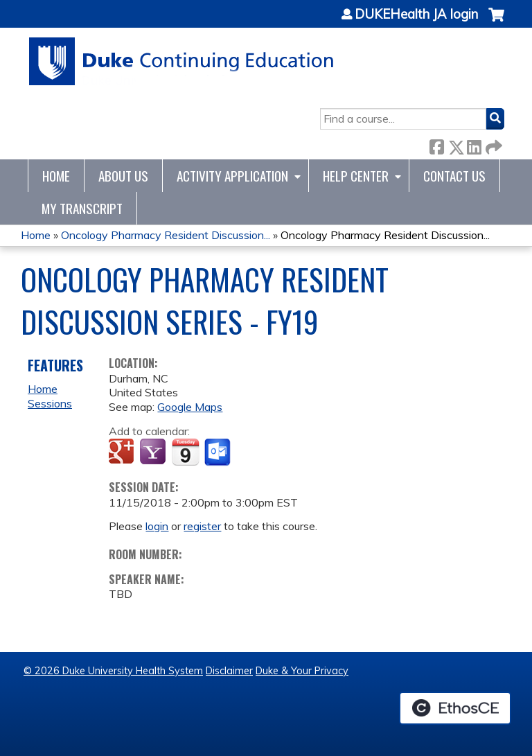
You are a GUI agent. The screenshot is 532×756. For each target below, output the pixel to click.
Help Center (356, 176)
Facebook (436, 144)
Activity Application (232, 176)
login (157, 526)
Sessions (50, 403)
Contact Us (454, 176)
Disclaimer (229, 671)
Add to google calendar (123, 452)
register (202, 526)
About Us (123, 176)
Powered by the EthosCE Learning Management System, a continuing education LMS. (455, 708)
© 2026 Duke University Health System (113, 671)
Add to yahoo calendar (154, 452)
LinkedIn (474, 144)
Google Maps (190, 407)
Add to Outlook (219, 452)
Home (56, 176)
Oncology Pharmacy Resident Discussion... (166, 235)
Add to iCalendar (185, 452)
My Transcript (82, 208)
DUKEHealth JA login (416, 15)
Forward (493, 144)
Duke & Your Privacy (302, 671)
